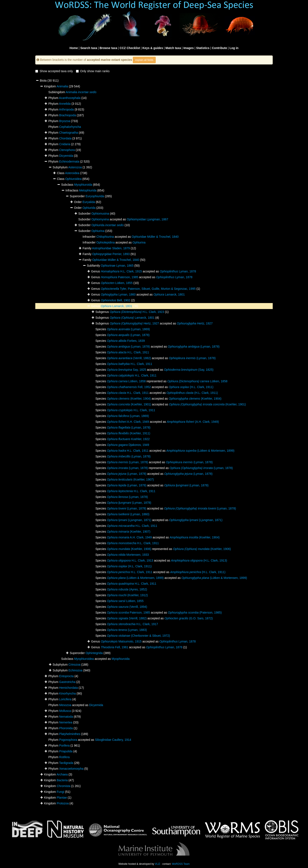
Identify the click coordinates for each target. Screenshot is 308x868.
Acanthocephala (70, 98)
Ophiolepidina (106, 242)
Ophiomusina (100, 214)
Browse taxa (108, 48)
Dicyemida (66, 156)
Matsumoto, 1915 (121, 641)
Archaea (62, 774)
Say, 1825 (127, 370)
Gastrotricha (67, 682)
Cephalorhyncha (70, 127)
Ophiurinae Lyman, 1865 (117, 266)
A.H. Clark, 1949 (128, 422)
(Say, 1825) (189, 370)
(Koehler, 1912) (127, 595)
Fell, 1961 (114, 647)
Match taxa (173, 48)
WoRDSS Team (181, 864)
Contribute (220, 48)
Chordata (65, 138)
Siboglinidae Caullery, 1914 (113, 740)
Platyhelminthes (70, 734)
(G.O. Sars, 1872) (189, 618)
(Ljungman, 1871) (129, 520)
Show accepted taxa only (54, 71)
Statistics (203, 48)
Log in (234, 48)
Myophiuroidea (84, 659)
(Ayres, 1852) (127, 589)
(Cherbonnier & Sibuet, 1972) (138, 636)
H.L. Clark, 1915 (121, 271)
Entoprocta (67, 676)
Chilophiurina (105, 237)
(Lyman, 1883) (127, 630)
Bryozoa (65, 121)
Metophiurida (88, 190)
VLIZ (158, 864)
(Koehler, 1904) (129, 399)
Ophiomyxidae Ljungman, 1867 (147, 219)
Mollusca (65, 711)
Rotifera (64, 757)
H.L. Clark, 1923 (137, 312)
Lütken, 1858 (126, 381)
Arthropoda (66, 109)
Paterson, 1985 (119, 277)
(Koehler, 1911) (129, 433)
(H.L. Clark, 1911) (191, 387)
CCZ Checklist (130, 48)
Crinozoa (74, 665)
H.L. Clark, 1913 (130, 560)
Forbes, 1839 (126, 341)
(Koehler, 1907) (130, 480)
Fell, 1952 (129, 387)
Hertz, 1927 (134, 323)
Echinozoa (75, 670)
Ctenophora (67, 150)
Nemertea (66, 722)
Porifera (64, 745)
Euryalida (89, 202)
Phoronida (66, 728)
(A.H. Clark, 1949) (193, 422)
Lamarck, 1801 (169, 294)
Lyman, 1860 (118, 294)
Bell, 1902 (115, 300)
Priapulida (66, 751)
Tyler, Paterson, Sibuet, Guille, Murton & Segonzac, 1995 (148, 289)
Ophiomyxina (100, 219)
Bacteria (62, 780)
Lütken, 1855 (117, 283)
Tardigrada (66, 763)
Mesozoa (65, 705)
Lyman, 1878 (178, 271)
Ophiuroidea (73, 179)
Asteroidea (72, 173)
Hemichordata (69, 688)
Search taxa (89, 48)
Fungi (60, 792)
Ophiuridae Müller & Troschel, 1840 (155, 237)
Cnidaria (65, 144)
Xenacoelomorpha (71, 769)
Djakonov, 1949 (128, 445)
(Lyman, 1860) (128, 514)
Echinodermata (69, 161)
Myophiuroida (83, 185)
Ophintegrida (94, 653)
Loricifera (65, 699)
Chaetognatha (69, 133)
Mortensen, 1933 (128, 555)
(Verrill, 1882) (129, 358)
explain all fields (144, 60)
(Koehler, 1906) (129, 549)
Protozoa (63, 803)
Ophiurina (98, 231)
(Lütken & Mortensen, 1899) (200, 451)
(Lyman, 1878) (128, 335)
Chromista (64, 786)
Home (74, 48)
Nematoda (66, 717)
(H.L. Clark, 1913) (199, 560)
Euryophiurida (95, 196)
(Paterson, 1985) (195, 613)
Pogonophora (68, 740)
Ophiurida (89, 208)
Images (188, 48)
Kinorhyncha (68, 693)
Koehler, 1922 (128, 439)
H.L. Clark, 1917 (133, 624)
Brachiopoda (68, 115)
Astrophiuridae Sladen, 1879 (111, 248)
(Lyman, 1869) (128, 329)
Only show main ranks (93, 71)
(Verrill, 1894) (127, 607)
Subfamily (94, 266)
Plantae (62, 798)
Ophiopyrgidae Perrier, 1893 (111, 254)
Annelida (65, 104)
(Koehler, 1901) (129, 404)
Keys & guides (153, 48)
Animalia (62, 86)
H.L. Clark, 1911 (128, 352)
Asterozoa (75, 167)
